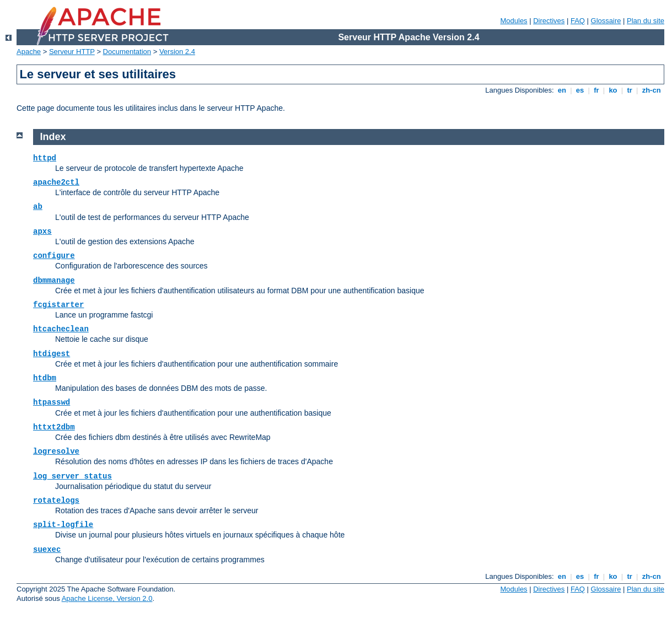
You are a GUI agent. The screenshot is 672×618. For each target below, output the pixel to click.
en (562, 90)
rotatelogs (56, 501)
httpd (45, 158)
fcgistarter (58, 305)
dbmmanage (54, 281)
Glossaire (606, 21)
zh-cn (651, 90)
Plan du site (646, 21)
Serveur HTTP (72, 52)
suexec (47, 550)
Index (53, 137)
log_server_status (72, 476)
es (580, 90)
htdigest (52, 354)
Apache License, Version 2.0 (107, 598)
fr (597, 90)
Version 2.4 (177, 52)
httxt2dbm (54, 427)
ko (613, 90)
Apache (29, 52)
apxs (42, 232)
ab (38, 207)
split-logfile (63, 525)
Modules (514, 21)
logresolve (56, 452)
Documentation (127, 52)
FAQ (578, 21)
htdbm (45, 378)
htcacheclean (61, 329)
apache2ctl (56, 182)
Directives (549, 21)
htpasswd (52, 402)
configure (54, 256)
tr (630, 90)
